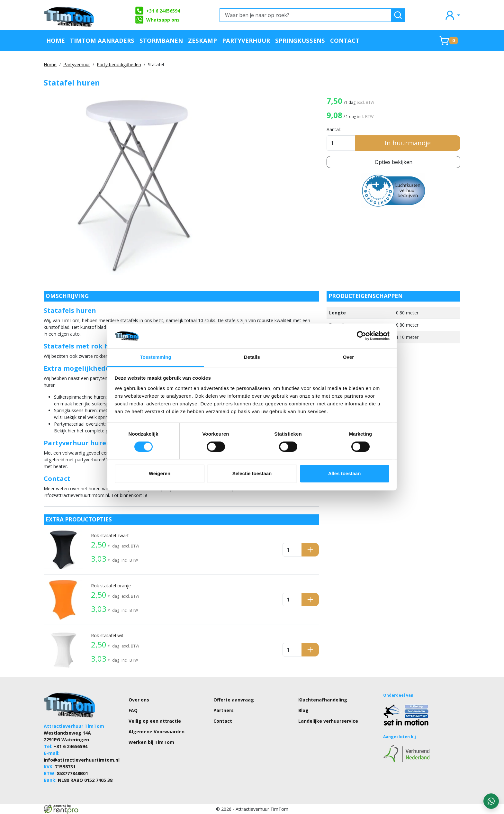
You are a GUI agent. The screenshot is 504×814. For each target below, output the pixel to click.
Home (56, 40)
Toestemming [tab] (156, 357)
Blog (303, 710)
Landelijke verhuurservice (328, 721)
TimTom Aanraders (102, 40)
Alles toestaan (345, 473)
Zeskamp (203, 40)
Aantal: (334, 129)
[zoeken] (398, 15)
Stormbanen (161, 40)
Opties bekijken (394, 162)
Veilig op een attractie (155, 721)
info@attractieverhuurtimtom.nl (82, 760)
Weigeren (160, 473)
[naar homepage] (69, 15)
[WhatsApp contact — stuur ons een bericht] (491, 801)
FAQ (133, 710)
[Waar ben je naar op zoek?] (306, 15)
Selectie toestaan (252, 473)
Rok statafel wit (107, 635)
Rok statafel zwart (110, 535)
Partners (224, 710)
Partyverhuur (246, 40)
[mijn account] (452, 15)
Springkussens (300, 40)
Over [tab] (349, 357)
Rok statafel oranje (111, 586)
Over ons (139, 700)
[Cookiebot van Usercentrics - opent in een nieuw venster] (361, 336)
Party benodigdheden (119, 64)
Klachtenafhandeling (323, 700)
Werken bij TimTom (151, 742)
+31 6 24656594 (157, 11)
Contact (345, 40)
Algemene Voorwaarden (157, 732)
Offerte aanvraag (234, 700)
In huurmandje (408, 143)
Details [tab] (252, 357)
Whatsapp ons (157, 20)
